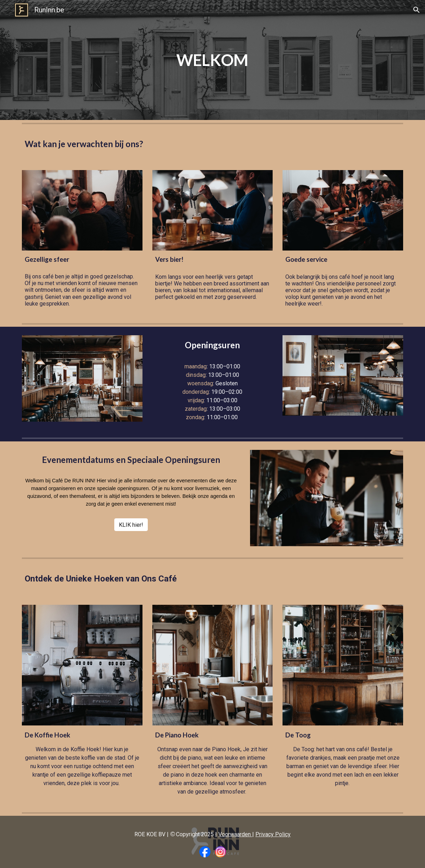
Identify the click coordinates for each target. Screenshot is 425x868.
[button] (417, 10)
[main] (213, 60)
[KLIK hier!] (131, 525)
